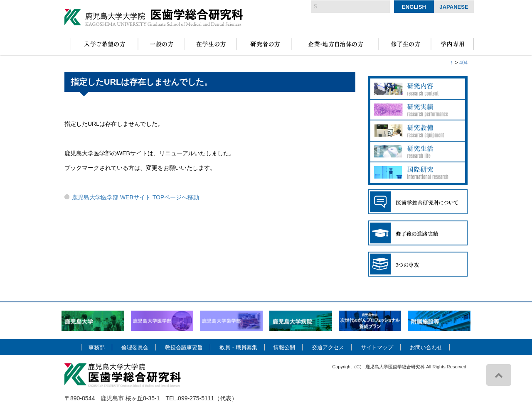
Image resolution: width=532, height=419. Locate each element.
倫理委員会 (135, 347)
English (414, 7)
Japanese (454, 7)
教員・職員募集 (238, 347)
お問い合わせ (426, 347)
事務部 (97, 347)
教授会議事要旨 (184, 347)
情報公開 (284, 347)
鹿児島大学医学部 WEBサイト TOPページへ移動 (135, 197)
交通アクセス (328, 347)
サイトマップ (377, 347)
